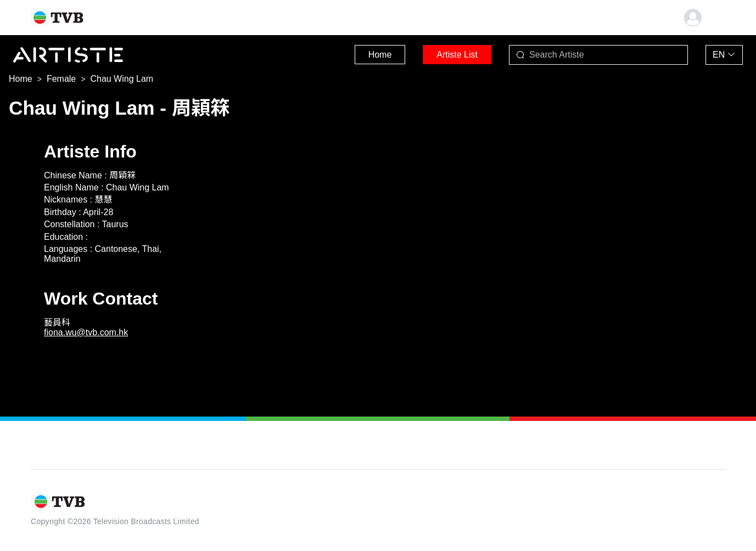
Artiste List (457, 55)
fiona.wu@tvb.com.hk (86, 332)
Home (380, 55)
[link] (21, 79)
